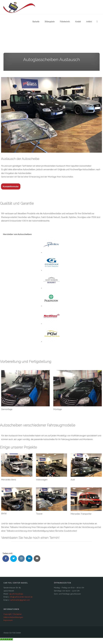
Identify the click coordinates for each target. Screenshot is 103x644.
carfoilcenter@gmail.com (20, 600)
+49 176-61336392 (16, 594)
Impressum (8, 620)
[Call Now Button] (6, 639)
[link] (97, 22)
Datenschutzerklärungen (13, 617)
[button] (19, 7)
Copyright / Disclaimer (13, 614)
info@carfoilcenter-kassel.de (21, 597)
